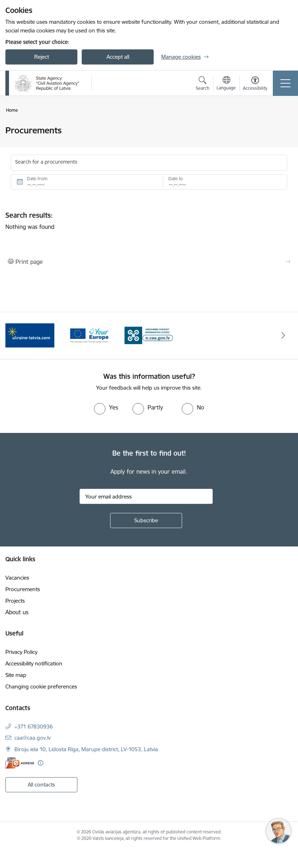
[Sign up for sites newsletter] (146, 521)
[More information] (40, 763)
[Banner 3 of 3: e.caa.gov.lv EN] (149, 335)
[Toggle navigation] (285, 83)
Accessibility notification (34, 663)
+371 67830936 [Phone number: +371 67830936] (34, 727)
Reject (42, 57)
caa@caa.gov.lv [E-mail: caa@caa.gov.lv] (33, 738)
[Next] (283, 336)
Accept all (118, 57)
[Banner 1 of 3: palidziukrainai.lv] (30, 335)
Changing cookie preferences (41, 687)
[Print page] (149, 262)
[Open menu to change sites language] (226, 84)
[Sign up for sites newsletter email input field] (146, 496)
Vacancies (17, 578)
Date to (176, 179)
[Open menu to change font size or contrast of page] (255, 84)
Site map (16, 675)
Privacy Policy (21, 652)
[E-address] (20, 763)
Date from (37, 179)
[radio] (106, 407)
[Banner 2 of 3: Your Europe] (90, 335)
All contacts (41, 785)
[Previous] (15, 336)
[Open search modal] (203, 84)
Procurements (23, 589)
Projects (15, 601)
